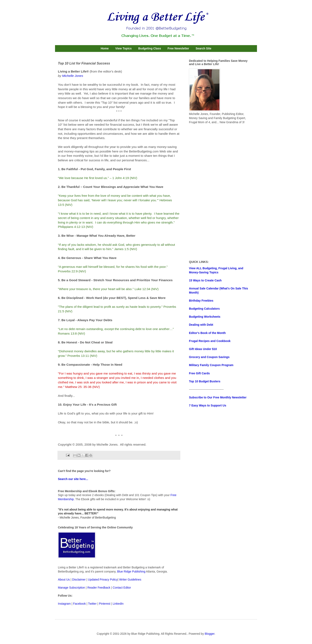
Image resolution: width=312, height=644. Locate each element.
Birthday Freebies (201, 301)
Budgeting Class (150, 48)
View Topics (123, 48)
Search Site (203, 48)
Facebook (79, 604)
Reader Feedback (99, 588)
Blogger (209, 634)
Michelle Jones (73, 76)
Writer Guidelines (130, 580)
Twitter (92, 604)
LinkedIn (118, 604)
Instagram (64, 604)
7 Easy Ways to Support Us (208, 405)
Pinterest (105, 604)
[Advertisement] (220, 192)
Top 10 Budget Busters (205, 381)
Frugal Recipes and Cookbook (210, 341)
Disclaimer (79, 580)
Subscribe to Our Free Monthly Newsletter (218, 397)
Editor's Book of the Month (207, 333)
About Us (64, 580)
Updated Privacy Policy (103, 580)
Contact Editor (122, 588)
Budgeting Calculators (204, 309)
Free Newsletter (178, 48)
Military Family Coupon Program (211, 365)
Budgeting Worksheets (205, 317)
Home (105, 48)
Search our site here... (73, 479)
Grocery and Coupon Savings (209, 357)
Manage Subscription (72, 588)
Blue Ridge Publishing (131, 571)
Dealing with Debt (201, 325)
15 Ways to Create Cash (205, 280)
